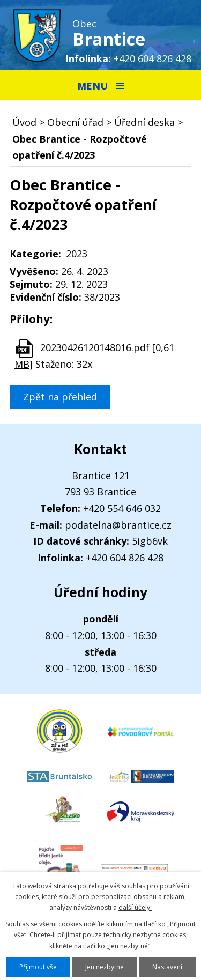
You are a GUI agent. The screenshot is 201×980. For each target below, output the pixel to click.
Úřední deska (144, 122)
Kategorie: (35, 254)
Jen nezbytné (105, 967)
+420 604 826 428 (152, 58)
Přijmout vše (38, 967)
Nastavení (167, 967)
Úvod (24, 122)
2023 (77, 254)
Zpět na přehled (60, 397)
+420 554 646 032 (122, 508)
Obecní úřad (75, 122)
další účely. (135, 907)
